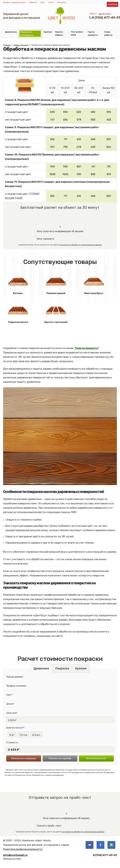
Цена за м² (12, 713)
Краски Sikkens (59, 33)
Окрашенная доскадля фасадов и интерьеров (22, 16)
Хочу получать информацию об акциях (60, 229)
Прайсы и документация (14, 2)
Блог (43, 2)
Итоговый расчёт (96, 758)
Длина (10, 704)
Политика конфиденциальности (23, 849)
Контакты (62, 2)
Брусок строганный (56, 312)
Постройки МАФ (77, 33)
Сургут (93, 14)
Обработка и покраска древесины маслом (51, 45)
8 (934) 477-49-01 (106, 18)
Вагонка (18, 283)
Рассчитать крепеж (60, 758)
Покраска (62, 668)
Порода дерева (14, 677)
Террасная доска (18, 312)
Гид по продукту (93, 33)
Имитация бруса (94, 283)
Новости (33, 2)
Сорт (9, 695)
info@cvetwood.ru (15, 855)
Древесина (11, 32)
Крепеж (48, 32)
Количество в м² (15, 728)
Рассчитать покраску (24, 758)
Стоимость (12, 743)
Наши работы (108, 33)
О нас (51, 2)
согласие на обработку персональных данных (81, 245)
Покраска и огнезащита (27, 34)
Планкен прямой (56, 283)
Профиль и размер (16, 686)
